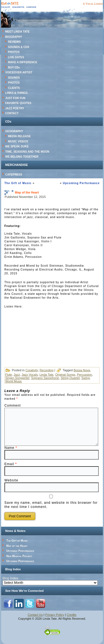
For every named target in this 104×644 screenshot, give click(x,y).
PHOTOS (14, 52)
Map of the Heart (17, 546)
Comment (13, 406)
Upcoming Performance (81, 183)
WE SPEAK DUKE (17, 146)
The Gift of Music (18, 183)
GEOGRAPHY (14, 131)
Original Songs (65, 375)
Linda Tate (46, 375)
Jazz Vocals (30, 375)
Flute (9, 375)
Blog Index (10, 578)
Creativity (32, 370)
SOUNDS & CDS (19, 47)
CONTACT (12, 113)
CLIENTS (14, 88)
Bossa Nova (82, 370)
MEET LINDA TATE (17, 32)
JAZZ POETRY (15, 108)
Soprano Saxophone (45, 378)
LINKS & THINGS (17, 93)
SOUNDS (14, 78)
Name (11, 448)
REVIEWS (14, 42)
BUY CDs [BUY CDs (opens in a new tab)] (14, 67)
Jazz (17, 375)
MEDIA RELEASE (19, 136)
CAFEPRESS (14, 175)
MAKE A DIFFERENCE (23, 62)
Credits (72, 615)
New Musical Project (19, 556)
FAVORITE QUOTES (18, 103)
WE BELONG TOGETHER (22, 157)
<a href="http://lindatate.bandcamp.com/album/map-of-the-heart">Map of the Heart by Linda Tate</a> (52, 330)
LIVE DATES (16, 57)
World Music (14, 381)
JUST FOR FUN (15, 98)
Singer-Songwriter (17, 378)
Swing (85, 378)
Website (11, 480)
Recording (47, 370)
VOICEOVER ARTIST (19, 72)
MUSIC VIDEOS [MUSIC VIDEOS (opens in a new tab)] (18, 141)
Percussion (84, 375)
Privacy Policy (55, 615)
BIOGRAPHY (14, 37)
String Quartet (70, 378)
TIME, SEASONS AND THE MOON (27, 152)
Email (11, 464)
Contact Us (35, 615)
